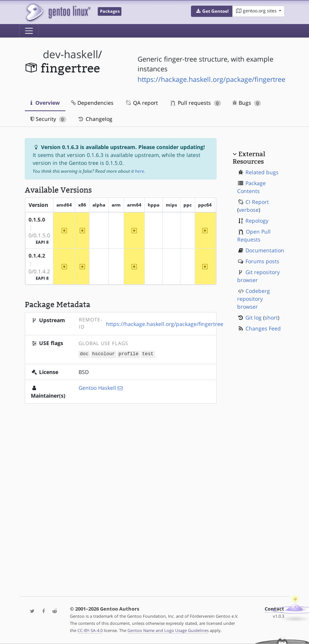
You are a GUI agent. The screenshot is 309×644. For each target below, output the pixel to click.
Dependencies (92, 103)
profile (128, 354)
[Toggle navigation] (29, 31)
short (271, 317)
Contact (274, 609)
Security (48, 119)
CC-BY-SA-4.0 (90, 630)
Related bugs (262, 172)
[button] (212, 11)
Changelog (95, 119)
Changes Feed (263, 328)
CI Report (257, 202)
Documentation (265, 250)
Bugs (247, 103)
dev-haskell (70, 54)
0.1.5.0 (37, 219)
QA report (141, 103)
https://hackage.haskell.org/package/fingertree (211, 79)
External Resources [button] (249, 158)
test (148, 354)
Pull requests (196, 103)
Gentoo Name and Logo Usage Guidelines (168, 630)
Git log (254, 317)
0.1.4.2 (37, 256)
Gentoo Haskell (97, 387)
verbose (249, 210)
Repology (257, 221)
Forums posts (262, 261)
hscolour (103, 354)
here (139, 171)
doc (84, 354)
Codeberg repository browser (254, 299)
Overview (45, 103)
